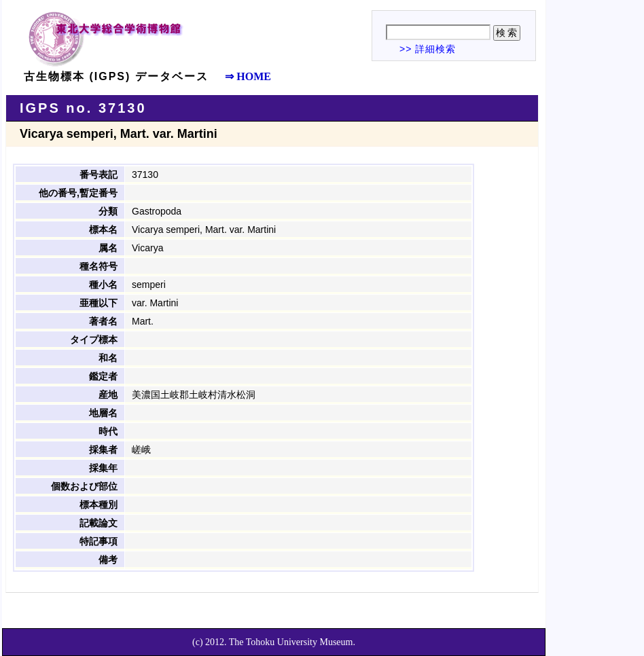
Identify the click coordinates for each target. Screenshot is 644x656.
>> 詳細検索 (428, 49)
